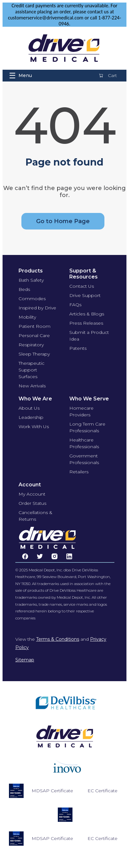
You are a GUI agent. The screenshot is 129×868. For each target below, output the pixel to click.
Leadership (31, 417)
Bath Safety (31, 280)
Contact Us (82, 286)
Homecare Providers (81, 411)
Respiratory (31, 345)
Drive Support (85, 295)
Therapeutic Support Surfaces (31, 370)
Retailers (79, 472)
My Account (32, 494)
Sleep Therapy (34, 354)
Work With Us (34, 427)
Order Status (32, 503)
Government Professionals (84, 459)
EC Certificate (102, 791)
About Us (29, 408)
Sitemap (25, 660)
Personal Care (34, 335)
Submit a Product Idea (89, 336)
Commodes (32, 299)
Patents (78, 348)
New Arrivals (32, 386)
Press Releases (86, 323)
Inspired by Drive (37, 308)
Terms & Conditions (58, 639)
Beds (24, 289)
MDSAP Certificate (52, 791)
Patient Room (34, 326)
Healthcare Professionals (84, 443)
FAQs (75, 305)
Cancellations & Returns (35, 516)
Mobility (27, 317)
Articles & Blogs (87, 314)
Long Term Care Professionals (87, 427)
